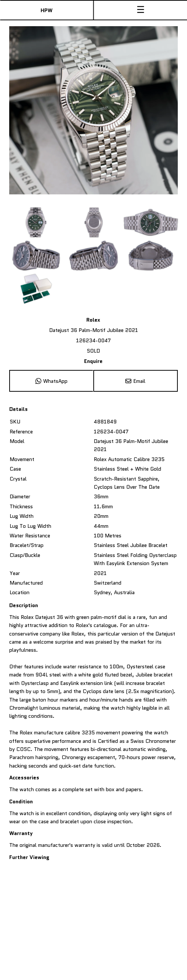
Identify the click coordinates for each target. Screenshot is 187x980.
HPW (46, 10)
